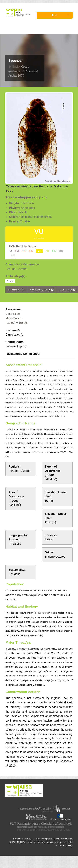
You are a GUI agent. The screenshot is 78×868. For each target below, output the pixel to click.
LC (54, 251)
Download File (16, 290)
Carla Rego (13, 314)
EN (31, 251)
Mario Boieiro (14, 318)
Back (13, 67)
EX (10, 251)
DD (61, 251)
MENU (54, 15)
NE (13, 256)
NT (48, 251)
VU (39, 251)
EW (17, 251)
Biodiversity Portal (42, 290)
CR (24, 251)
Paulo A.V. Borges (17, 323)
